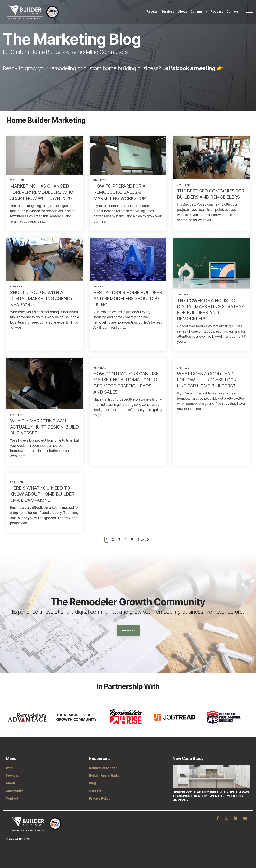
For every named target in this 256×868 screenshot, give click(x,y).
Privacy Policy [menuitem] (100, 798)
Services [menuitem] (12, 775)
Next (143, 539)
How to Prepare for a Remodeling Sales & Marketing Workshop (120, 192)
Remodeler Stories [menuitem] (103, 768)
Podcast (217, 12)
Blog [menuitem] (92, 783)
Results (152, 12)
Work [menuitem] (10, 768)
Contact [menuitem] (12, 798)
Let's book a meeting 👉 (193, 68)
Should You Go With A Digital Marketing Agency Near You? (41, 299)
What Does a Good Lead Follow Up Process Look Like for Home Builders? (207, 380)
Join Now (128, 630)
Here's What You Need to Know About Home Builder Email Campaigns (42, 494)
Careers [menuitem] (95, 791)
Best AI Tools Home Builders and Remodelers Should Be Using (128, 299)
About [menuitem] (10, 783)
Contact (232, 12)
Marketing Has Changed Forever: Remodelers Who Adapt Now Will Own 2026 (42, 192)
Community (199, 12)
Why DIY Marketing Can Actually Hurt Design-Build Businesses (44, 427)
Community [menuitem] (14, 791)
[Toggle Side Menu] (250, 12)
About (182, 12)
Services (168, 12)
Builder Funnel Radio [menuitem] (104, 775)
